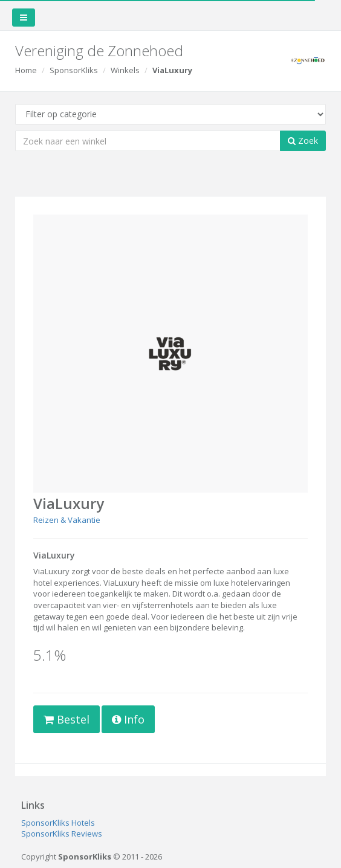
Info (128, 719)
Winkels (125, 70)
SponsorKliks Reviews (62, 834)
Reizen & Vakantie (67, 520)
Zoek (303, 141)
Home (26, 70)
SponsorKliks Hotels (58, 823)
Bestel (67, 719)
